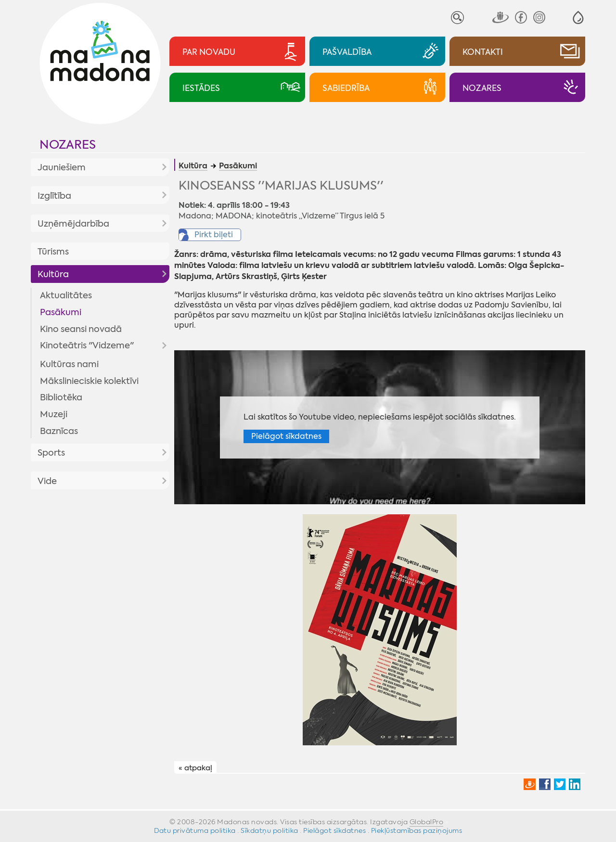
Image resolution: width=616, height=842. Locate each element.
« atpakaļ (195, 768)
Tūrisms (53, 252)
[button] (578, 18)
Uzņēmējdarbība (73, 224)
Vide (47, 481)
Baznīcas (59, 431)
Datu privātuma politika (195, 830)
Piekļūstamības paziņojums (417, 830)
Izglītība (54, 196)
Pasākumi (61, 312)
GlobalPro (427, 822)
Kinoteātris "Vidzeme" (87, 345)
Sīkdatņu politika (269, 830)
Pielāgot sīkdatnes (286, 436)
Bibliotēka (61, 397)
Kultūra (53, 274)
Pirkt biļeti (214, 235)
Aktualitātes (66, 295)
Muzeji (54, 414)
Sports (51, 453)
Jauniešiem (62, 167)
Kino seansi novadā (81, 329)
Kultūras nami (69, 364)
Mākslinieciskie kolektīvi (89, 381)
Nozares (68, 145)
